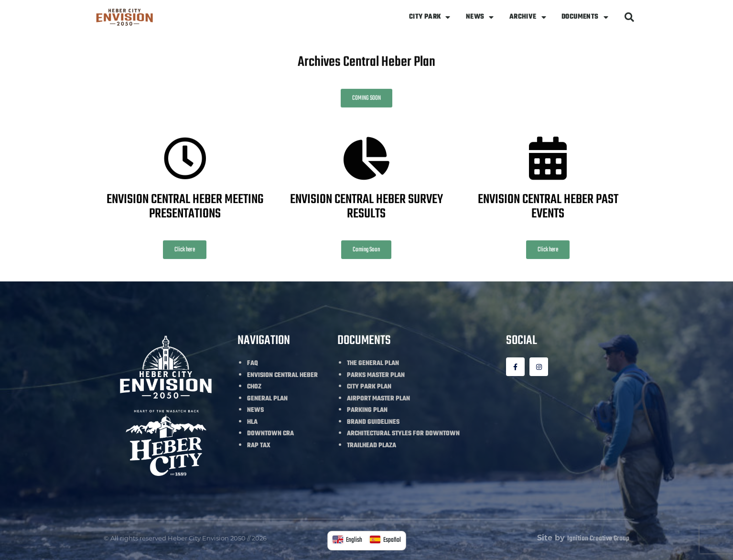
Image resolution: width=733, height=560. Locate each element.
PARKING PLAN (367, 410)
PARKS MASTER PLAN (376, 375)
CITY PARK (430, 17)
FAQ (253, 363)
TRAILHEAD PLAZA (372, 446)
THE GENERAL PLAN (373, 363)
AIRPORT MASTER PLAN (378, 399)
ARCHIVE (528, 17)
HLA (252, 422)
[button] (629, 17)
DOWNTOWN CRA (270, 434)
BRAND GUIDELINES (373, 422)
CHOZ (254, 387)
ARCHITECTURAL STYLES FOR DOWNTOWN (403, 434)
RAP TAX (259, 446)
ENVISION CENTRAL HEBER (282, 375)
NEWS (480, 17)
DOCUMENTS (585, 17)
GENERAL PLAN (267, 399)
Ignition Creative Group (598, 539)
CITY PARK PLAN (369, 387)
